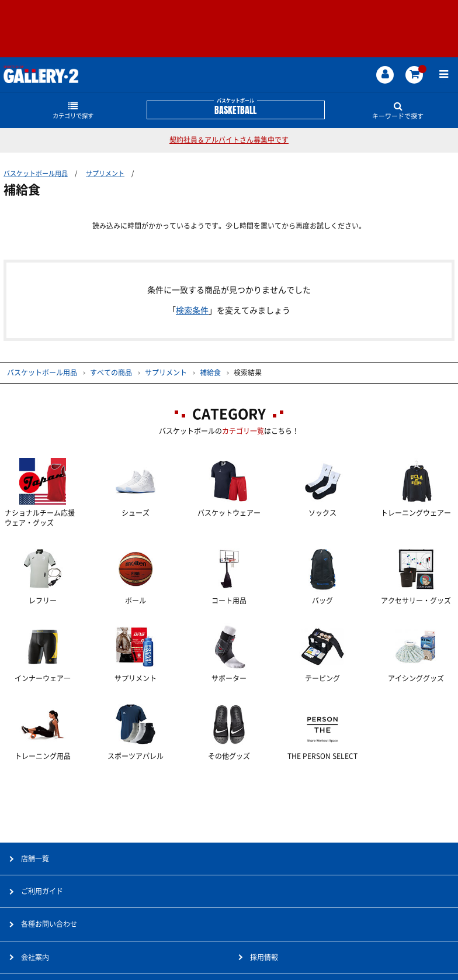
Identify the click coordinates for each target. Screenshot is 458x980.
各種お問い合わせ (49, 924)
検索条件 (192, 310)
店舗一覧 (35, 858)
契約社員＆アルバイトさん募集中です (229, 140)
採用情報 (264, 957)
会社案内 (35, 957)
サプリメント (105, 173)
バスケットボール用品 (36, 173)
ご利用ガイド (42, 891)
